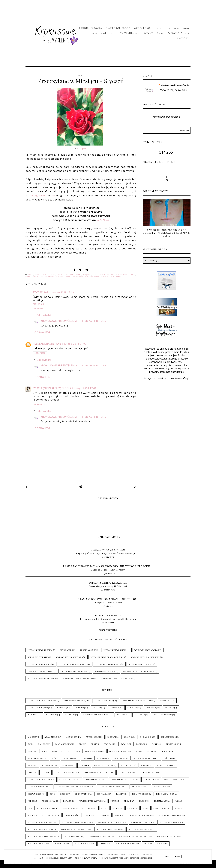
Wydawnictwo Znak (115, 650)
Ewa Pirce (126, 744)
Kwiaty (46, 773)
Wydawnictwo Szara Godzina (107, 657)
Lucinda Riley (151, 780)
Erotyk (95, 744)
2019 (95, 33)
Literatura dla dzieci (67, 773)
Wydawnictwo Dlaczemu (41, 678)
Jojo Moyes (68, 765)
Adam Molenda (53, 737)
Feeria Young (88, 650)
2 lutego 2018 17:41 (84, 388)
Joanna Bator (50, 765)
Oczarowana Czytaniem (108, 550)
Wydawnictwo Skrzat (141, 664)
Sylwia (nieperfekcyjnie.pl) (52, 388)
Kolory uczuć (128, 765)
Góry (55, 758)
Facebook (142, 744)
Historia (79, 708)
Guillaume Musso (37, 758)
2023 (158, 28)
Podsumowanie (92, 277)
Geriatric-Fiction (163, 715)
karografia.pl (203, 864)
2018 (104, 33)
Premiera (129, 801)
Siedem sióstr (35, 815)
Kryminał (165, 701)
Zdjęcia (148, 844)
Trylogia (104, 815)
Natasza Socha (162, 787)
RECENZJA (103, 220)
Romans (97, 708)
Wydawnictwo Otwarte (108, 664)
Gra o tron (63, 275)
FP (54, 196)
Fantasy (115, 708)
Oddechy (65, 794)
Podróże (61, 708)
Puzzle (178, 801)
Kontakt (183, 38)
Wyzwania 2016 (130, 33)
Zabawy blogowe (85, 844)
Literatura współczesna (125, 780)
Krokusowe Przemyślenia (59, 321)
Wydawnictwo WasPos (147, 650)
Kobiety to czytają (105, 765)
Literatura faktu (128, 773)
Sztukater (66, 650)
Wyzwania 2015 (154, 33)
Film (45, 751)
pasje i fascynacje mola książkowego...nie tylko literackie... (108, 566)
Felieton (122, 715)
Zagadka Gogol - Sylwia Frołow (108, 570)
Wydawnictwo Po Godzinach (117, 678)
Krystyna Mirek (166, 765)
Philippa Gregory (142, 794)
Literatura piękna (35, 277)
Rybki (105, 808)
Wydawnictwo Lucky (39, 664)
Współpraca (143, 28)
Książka (87, 275)
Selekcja (118, 808)
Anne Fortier (73, 737)
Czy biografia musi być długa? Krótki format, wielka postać (108, 553)
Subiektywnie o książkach (108, 583)
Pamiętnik (52, 715)
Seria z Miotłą (162, 808)
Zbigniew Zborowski (128, 844)
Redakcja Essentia (108, 615)
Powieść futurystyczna (96, 715)
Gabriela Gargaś (95, 751)
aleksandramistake (47, 344)
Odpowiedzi (44, 315)
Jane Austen (121, 758)
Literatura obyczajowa (123, 275)
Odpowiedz (40, 309)
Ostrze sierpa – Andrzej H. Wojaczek (108, 586)
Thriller (132, 708)
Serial (178, 808)
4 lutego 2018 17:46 (94, 321)
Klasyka (169, 708)
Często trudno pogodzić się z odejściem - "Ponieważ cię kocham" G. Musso (167, 233)
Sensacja (151, 708)
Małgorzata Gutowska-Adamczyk (75, 787)
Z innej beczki (63, 844)
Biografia (33, 715)
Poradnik (70, 715)
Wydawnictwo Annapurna (145, 657)
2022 (167, 28)
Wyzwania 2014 (179, 33)
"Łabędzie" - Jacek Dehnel (108, 603)
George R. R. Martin (45, 275)
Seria (119, 277)
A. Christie (34, 737)
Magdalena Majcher (176, 780)
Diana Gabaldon (64, 744)
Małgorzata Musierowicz (113, 787)
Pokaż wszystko (108, 630)
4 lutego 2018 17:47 (94, 366)
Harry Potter (70, 758)
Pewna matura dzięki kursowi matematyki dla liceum (108, 619)
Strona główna (91, 28)
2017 (113, 33)
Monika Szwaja (141, 787)
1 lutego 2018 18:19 (62, 292)
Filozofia (140, 715)
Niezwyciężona (36, 794)
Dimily (82, 744)
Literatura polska (55, 277)
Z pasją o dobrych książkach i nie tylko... (108, 599)
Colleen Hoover (170, 737)
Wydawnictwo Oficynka (70, 657)
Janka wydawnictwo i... (41, 671)
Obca (52, 794)
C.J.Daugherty (148, 737)
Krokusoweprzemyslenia (167, 117)
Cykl (31, 275)
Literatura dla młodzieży (137, 701)
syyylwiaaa (41, 292)
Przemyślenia (162, 801)
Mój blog (38, 304)
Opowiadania (104, 794)
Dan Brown (44, 744)
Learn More (166, 857)
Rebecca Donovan (47, 808)
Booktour (129, 737)
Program (144, 801)
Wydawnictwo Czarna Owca (139, 671)
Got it (177, 857)
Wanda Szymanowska (142, 815)
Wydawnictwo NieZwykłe (73, 664)
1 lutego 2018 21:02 (74, 344)
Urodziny (120, 815)
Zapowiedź (105, 844)
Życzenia (162, 844)
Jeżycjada (170, 758)
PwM (112, 277)
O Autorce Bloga (118, 28)
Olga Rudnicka (83, 794)
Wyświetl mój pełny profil (173, 90)
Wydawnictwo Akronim (74, 671)
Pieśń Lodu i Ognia (74, 277)
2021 (177, 28)
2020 (186, 28)
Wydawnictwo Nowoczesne (78, 678)
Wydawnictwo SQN (105, 671)
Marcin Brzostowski (39, 787)
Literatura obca (101, 275)
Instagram (82, 149)
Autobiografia (94, 737)
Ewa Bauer (110, 744)
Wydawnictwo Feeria (40, 650)
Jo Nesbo (32, 765)
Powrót (105, 277)
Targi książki (72, 815)
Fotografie (74, 751)
